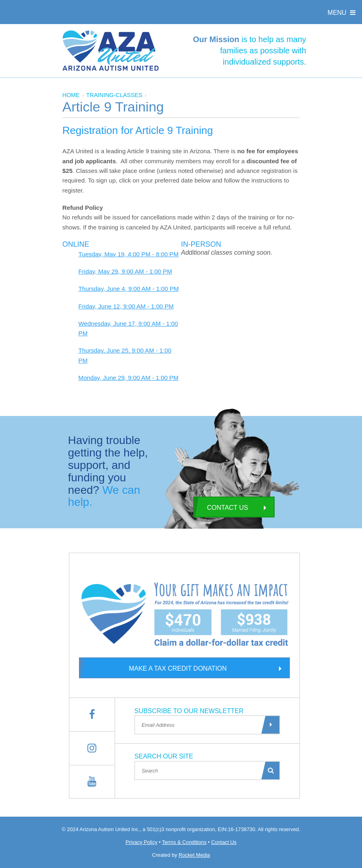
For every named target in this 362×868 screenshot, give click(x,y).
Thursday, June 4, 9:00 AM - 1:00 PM (129, 289)
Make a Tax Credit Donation (153, 668)
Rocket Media (194, 855)
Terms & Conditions (184, 842)
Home (71, 95)
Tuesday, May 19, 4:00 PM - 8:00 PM (129, 254)
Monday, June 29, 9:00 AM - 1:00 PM (129, 378)
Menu (342, 13)
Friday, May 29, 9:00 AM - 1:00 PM (125, 271)
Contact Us (221, 507)
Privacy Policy (142, 842)
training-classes (114, 95)
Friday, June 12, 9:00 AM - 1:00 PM (126, 306)
